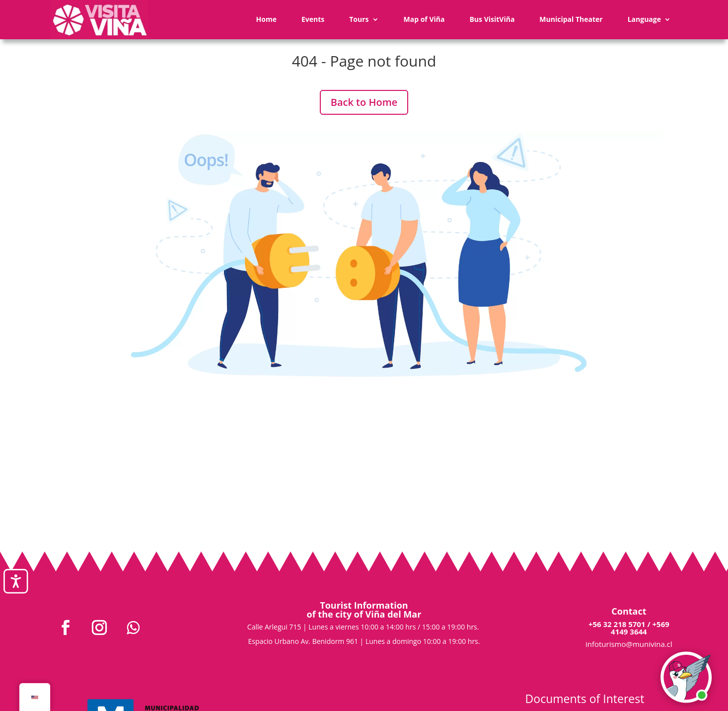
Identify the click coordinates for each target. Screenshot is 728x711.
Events (313, 19)
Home (266, 19)
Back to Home (364, 102)
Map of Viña (424, 19)
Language (644, 19)
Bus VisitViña (492, 19)
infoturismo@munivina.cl (629, 644)
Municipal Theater (571, 19)
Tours (359, 19)
